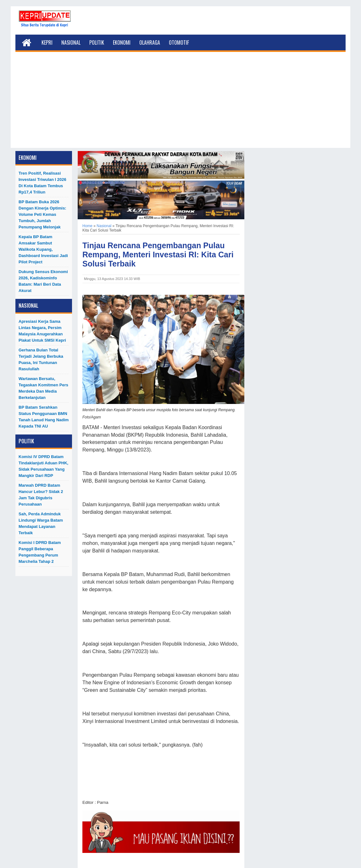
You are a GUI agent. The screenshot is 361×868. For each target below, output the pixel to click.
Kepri (47, 42)
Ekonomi (122, 42)
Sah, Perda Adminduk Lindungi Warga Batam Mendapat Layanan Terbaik (41, 523)
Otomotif (179, 42)
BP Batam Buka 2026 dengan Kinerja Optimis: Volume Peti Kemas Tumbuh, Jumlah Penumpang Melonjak (42, 214)
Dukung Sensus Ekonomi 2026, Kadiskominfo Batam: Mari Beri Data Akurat (43, 281)
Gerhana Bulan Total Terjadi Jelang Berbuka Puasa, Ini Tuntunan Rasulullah (41, 359)
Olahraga (150, 42)
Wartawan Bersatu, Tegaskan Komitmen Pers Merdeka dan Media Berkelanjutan (43, 388)
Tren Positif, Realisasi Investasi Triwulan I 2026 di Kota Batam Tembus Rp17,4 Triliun (42, 183)
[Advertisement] (181, 104)
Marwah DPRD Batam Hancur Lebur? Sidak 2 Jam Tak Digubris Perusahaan (41, 495)
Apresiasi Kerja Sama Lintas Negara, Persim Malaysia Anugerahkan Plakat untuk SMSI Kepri (42, 331)
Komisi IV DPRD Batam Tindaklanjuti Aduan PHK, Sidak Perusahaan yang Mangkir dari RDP (43, 466)
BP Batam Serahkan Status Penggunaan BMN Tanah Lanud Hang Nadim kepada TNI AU (44, 417)
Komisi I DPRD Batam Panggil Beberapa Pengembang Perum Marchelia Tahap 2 (40, 552)
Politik (97, 42)
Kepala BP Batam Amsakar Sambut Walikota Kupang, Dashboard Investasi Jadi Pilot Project (43, 249)
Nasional (71, 42)
